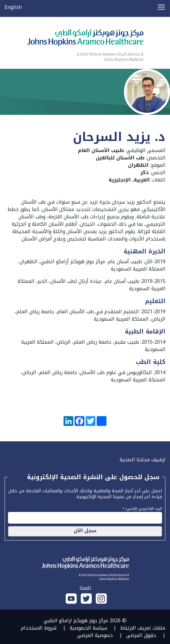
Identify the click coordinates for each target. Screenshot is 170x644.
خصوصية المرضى (95, 635)
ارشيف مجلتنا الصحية (143, 460)
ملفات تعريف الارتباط (143, 628)
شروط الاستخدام (39, 628)
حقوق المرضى (141, 635)
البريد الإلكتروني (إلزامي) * (142, 508)
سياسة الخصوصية (88, 628)
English (13, 7)
